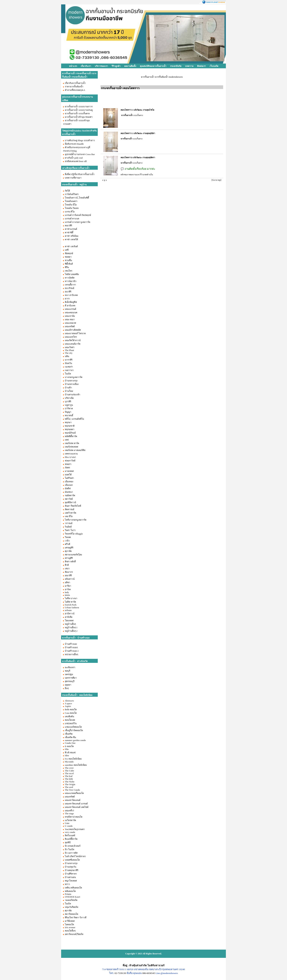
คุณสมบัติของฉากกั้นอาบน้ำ (153, 66)
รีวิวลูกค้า (116, 66)
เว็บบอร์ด (214, 66)
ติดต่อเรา (202, 66)
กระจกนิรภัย (176, 66)
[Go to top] (216, 180)
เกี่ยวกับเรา (86, 66)
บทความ (189, 66)
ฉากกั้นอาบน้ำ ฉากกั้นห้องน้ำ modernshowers (162, 77)
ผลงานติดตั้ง (130, 66)
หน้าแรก (73, 66)
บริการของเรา (101, 66)
